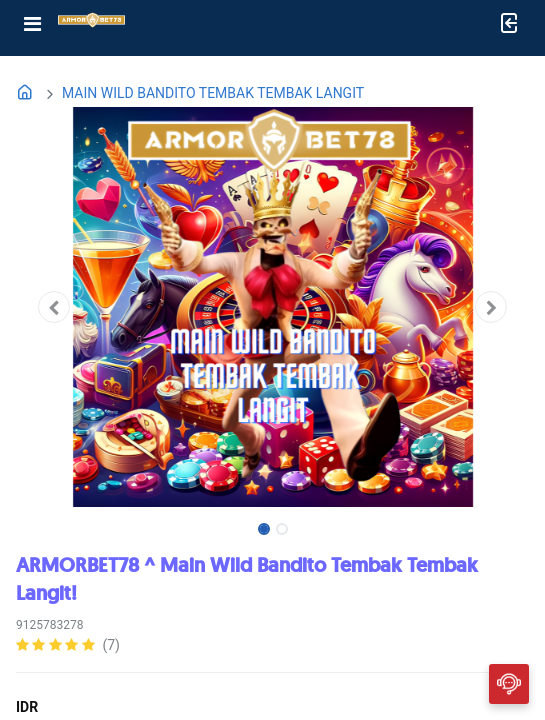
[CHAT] (509, 683)
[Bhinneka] (91, 24)
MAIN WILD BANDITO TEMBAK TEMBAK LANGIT (213, 93)
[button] (54, 307)
